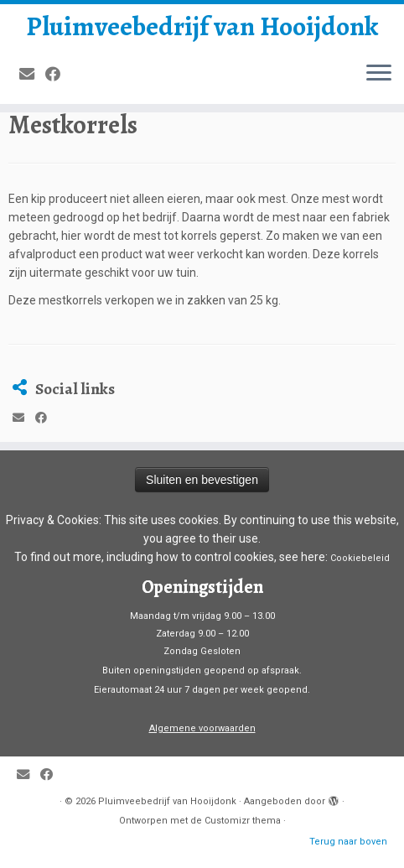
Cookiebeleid (360, 558)
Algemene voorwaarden (202, 728)
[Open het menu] (379, 74)
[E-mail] (32, 74)
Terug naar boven (348, 842)
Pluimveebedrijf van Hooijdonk (202, 26)
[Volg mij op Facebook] (58, 74)
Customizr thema (243, 821)
